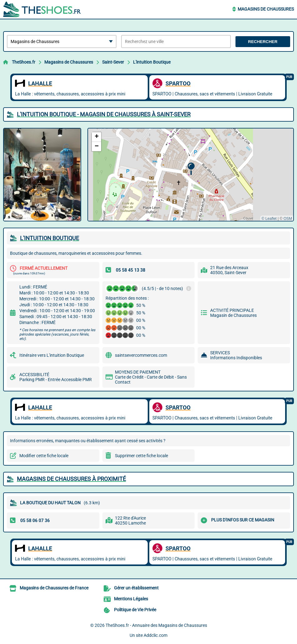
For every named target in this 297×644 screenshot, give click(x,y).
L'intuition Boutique (152, 62)
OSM (288, 219)
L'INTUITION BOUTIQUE (49, 238)
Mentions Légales (131, 599)
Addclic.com (156, 635)
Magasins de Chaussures (266, 9)
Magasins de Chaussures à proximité (71, 479)
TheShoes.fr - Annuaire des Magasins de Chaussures (156, 625)
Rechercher (263, 42)
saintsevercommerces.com (141, 355)
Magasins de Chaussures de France (54, 588)
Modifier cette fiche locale (44, 456)
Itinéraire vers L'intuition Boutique (52, 355)
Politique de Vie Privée (135, 610)
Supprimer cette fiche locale (141, 456)
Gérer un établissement (136, 588)
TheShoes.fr (24, 62)
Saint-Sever (113, 62)
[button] (191, 169)
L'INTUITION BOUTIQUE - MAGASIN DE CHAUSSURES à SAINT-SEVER (104, 114)
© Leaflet (269, 219)
